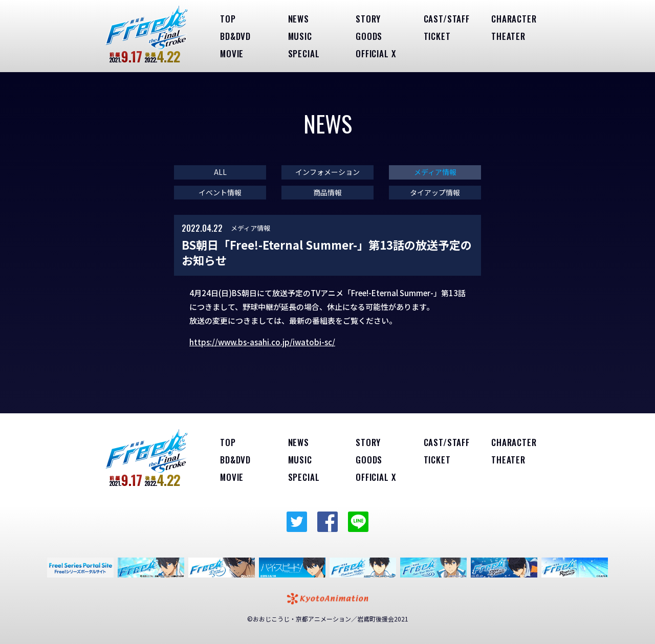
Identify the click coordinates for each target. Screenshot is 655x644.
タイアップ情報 (435, 193)
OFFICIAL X (376, 53)
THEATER (508, 36)
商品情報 (327, 193)
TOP (228, 19)
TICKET (437, 36)
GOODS (369, 36)
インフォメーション (327, 172)
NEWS (299, 19)
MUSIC (300, 36)
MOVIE (232, 53)
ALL (220, 172)
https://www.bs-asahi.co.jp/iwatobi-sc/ (262, 342)
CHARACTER (514, 19)
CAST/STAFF (447, 19)
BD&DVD (235, 36)
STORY (368, 19)
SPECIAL (304, 53)
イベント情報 (220, 193)
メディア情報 (435, 172)
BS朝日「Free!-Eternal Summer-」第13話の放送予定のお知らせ (327, 252)
